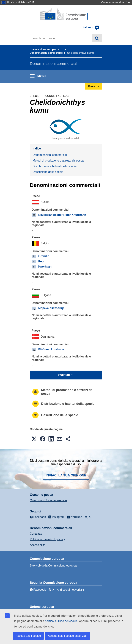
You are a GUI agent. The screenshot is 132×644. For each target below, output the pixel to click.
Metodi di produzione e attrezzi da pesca (58, 161)
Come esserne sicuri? (116, 2)
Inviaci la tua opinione (66, 475)
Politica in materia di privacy (47, 539)
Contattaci (36, 534)
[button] (34, 439)
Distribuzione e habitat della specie (55, 166)
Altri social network (69, 590)
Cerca (97, 38)
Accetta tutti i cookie (28, 636)
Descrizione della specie (48, 172)
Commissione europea (43, 49)
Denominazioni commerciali (46, 53)
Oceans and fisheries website (48, 500)
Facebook (38, 590)
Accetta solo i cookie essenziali (68, 636)
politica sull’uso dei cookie (61, 621)
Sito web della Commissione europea (53, 566)
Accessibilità (38, 545)
